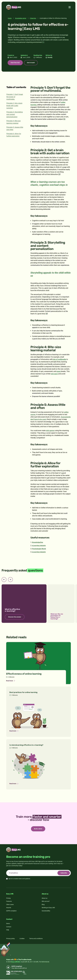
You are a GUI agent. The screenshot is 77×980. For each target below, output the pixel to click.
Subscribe (63, 873)
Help (8, 930)
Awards (9, 908)
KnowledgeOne (38, 543)
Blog (43, 905)
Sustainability (46, 911)
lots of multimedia (59, 360)
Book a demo (38, 829)
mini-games (50, 431)
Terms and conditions (36, 939)
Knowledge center (21, 18)
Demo (8, 924)
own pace (54, 374)
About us (45, 899)
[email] (38, 873)
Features (9, 902)
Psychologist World (39, 549)
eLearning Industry (39, 546)
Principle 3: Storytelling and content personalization (15, 115)
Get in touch (32, 63)
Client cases (10, 905)
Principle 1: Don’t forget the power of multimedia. (15, 97)
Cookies (22, 939)
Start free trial (16, 63)
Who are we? (46, 902)
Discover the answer (15, 617)
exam (59, 372)
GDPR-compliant (11, 911)
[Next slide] (10, 580)
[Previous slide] (4, 580)
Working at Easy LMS (48, 908)
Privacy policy (10, 939)
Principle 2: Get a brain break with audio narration (14, 106)
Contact (9, 927)
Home (10, 18)
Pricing (8, 899)
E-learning (33, 18)
